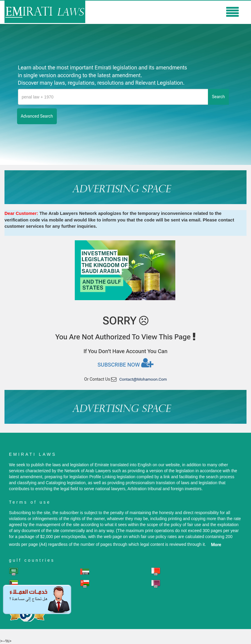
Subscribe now (125, 363)
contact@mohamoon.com (143, 379)
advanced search (37, 116)
